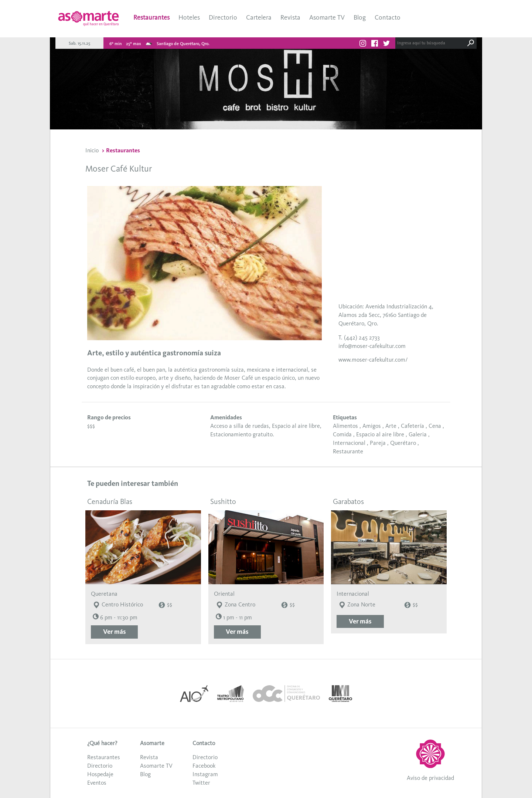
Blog (360, 17)
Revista (290, 17)
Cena (435, 426)
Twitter (201, 783)
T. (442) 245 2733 (359, 337)
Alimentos (345, 426)
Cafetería (412, 426)
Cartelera (259, 17)
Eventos (97, 783)
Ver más (115, 632)
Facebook (204, 766)
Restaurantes (151, 17)
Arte (391, 426)
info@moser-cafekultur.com (372, 346)
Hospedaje (100, 774)
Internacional (349, 443)
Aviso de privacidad (430, 778)
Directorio (223, 17)
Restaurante (348, 451)
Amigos (372, 426)
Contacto (388, 17)
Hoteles (189, 17)
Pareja (378, 443)
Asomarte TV (327, 17)
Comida (342, 434)
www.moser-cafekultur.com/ (373, 360)
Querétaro (403, 443)
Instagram (205, 774)
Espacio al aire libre (380, 434)
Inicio (92, 150)
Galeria (418, 434)
